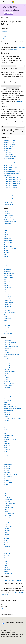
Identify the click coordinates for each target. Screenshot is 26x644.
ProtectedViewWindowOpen (11, 185)
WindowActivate (8, 191)
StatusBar (6, 533)
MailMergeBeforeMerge (10, 162)
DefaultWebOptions (9, 243)
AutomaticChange (8, 215)
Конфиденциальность (17, 634)
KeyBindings (7, 449)
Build (5, 376)
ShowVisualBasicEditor (9, 521)
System (6, 536)
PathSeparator (7, 496)
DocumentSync (8, 150)
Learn (3, 17)
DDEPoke (6, 235)
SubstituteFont (7, 332)
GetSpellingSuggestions (10, 248)
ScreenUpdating (8, 509)
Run (5, 322)
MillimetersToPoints (9, 277)
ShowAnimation (8, 515)
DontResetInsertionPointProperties (12, 418)
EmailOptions (7, 420)
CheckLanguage (8, 385)
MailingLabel (7, 467)
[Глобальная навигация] (1, 2)
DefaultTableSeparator (9, 401)
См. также (4, 39)
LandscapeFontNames (9, 453)
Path (5, 494)
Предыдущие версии (6, 632)
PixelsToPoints (7, 295)
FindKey (6, 434)
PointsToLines (7, 301)
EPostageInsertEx (8, 154)
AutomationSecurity (9, 364)
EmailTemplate (7, 422)
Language (6, 455)
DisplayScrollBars (8, 414)
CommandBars (7, 389)
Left (5, 461)
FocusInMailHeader (9, 436)
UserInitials (6, 556)
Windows (6, 568)
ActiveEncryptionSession (10, 343)
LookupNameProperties (10, 274)
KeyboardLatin (7, 264)
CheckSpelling (7, 225)
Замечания (5, 31)
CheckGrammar (8, 223)
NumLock (6, 484)
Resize (5, 320)
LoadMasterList (8, 272)
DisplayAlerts (7, 405)
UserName (6, 558)
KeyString (6, 266)
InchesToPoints (8, 258)
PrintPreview (7, 502)
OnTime (6, 285)
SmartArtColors (8, 523)
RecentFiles (7, 505)
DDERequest (7, 237)
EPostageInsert (8, 152)
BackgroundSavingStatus (10, 368)
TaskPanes (6, 538)
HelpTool (6, 256)
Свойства (4, 37)
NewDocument (7, 176)
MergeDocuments (8, 276)
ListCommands (7, 270)
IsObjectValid (7, 445)
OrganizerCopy (7, 287)
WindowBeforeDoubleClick (10, 193)
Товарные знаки (17, 640)
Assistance (6, 356)
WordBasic (6, 571)
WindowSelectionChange (10, 199)
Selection (6, 511)
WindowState (7, 569)
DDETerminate (7, 239)
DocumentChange (8, 147)
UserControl (7, 554)
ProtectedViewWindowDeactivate (12, 183)
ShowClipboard (8, 328)
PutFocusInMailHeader (9, 312)
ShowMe (6, 330)
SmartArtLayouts (8, 525)
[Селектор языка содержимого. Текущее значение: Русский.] (4, 619)
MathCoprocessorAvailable (10, 474)
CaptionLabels (7, 381)
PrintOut (6, 308)
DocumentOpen (8, 148)
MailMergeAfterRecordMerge (11, 160)
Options (6, 490)
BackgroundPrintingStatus (10, 366)
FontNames (7, 438)
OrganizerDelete (8, 289)
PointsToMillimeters (9, 303)
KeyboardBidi (7, 262)
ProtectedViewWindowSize (10, 187)
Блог (13, 632)
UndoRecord (7, 546)
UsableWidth (7, 550)
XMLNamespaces (8, 573)
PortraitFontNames (8, 500)
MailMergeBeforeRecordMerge (11, 164)
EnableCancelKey (8, 424)
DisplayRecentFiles (8, 410)
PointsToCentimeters (9, 297)
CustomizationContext (9, 395)
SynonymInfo (7, 535)
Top (5, 544)
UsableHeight (7, 548)
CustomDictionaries (9, 393)
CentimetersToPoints (9, 219)
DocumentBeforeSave (9, 145)
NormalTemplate (8, 482)
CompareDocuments (9, 229)
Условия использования (6, 640)
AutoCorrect (7, 360)
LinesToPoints (7, 268)
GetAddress (7, 245)
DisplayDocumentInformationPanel (12, 408)
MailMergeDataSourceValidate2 (12, 170)
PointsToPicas (7, 305)
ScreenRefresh (7, 324)
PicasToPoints (7, 293)
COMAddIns (7, 387)
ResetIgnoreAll (7, 318)
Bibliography (7, 370)
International (7, 443)
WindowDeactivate (8, 197)
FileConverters (7, 428)
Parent (5, 492)
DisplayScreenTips (8, 412)
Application (6, 352)
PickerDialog (7, 498)
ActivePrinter (7, 345)
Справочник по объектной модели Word (14, 580)
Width (5, 566)
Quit (5, 189)
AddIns (5, 350)
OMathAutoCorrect (8, 486)
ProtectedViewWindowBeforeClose (12, 179)
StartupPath (7, 531)
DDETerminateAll (8, 241)
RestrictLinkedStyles (9, 507)
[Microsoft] (13, 2)
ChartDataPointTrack (9, 383)
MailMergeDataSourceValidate (11, 168)
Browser (6, 374)
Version (6, 562)
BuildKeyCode (7, 217)
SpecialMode (7, 529)
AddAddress (7, 213)
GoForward (7, 252)
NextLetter (6, 283)
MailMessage (7, 469)
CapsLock (6, 377)
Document (14, 50)
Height (5, 441)
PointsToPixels (7, 307)
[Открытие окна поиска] (21, 2)
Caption (6, 379)
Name (5, 478)
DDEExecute (7, 231)
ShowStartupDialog (8, 517)
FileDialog (6, 430)
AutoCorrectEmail (8, 362)
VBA (7, 17)
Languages (6, 457)
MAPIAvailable (7, 472)
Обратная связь (9, 13)
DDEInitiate (7, 233)
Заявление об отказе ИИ (7, 630)
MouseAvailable (8, 476)
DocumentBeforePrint (9, 143)
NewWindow (7, 281)
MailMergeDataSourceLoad (11, 166)
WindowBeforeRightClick (10, 195)
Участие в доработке (6, 634)
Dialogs (6, 403)
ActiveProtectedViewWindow (11, 346)
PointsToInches (8, 299)
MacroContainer (8, 465)
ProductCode (7, 310)
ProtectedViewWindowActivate (11, 178)
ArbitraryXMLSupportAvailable (11, 354)
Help (5, 254)
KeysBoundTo (7, 451)
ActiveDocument (20, 48)
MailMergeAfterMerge (9, 158)
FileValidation (7, 432)
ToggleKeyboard (8, 334)
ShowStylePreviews (9, 519)
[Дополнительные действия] (24, 17)
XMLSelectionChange (9, 203)
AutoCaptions (7, 358)
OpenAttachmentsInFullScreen (11, 488)
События (4, 33)
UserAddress (7, 552)
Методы (4, 35)
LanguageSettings (8, 459)
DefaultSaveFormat (9, 399)
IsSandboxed (7, 447)
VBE (5, 560)
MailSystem (7, 471)
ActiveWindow (7, 348)
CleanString (7, 227)
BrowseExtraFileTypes (9, 372)
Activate (6, 212)
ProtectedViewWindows (10, 504)
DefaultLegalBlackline (9, 397)
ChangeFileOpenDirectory (10, 221)
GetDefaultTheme (8, 246)
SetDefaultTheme (8, 326)
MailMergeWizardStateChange (11, 174)
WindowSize (7, 201)
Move (5, 279)
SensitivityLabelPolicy (9, 513)
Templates (6, 542)
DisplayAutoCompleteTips (10, 407)
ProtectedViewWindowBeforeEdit (12, 181)
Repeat (6, 316)
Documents (7, 416)
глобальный (19, 101)
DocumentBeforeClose (9, 141)
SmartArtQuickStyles (9, 527)
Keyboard (6, 260)
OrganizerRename (8, 291)
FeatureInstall (7, 426)
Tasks (5, 540)
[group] (13, 131)
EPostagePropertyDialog (10, 156)
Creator (6, 391)
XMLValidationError (8, 205)
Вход (24, 2)
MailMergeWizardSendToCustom (12, 172)
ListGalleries (7, 463)
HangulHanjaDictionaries (10, 440)
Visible (5, 564)
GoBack (6, 250)
